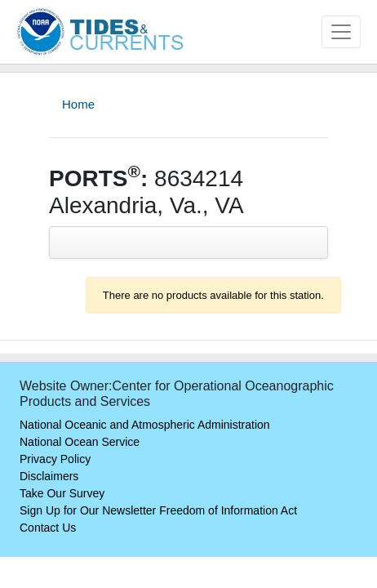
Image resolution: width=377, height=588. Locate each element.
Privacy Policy (55, 459)
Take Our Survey (62, 493)
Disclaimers (49, 476)
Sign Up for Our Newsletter (88, 510)
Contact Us (48, 528)
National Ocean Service (80, 442)
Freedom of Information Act (228, 510)
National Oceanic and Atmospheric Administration (145, 425)
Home (78, 104)
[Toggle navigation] (341, 32)
